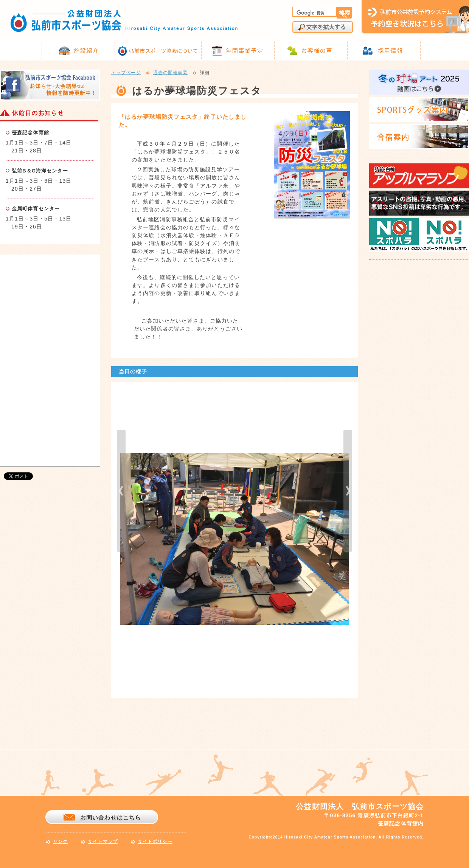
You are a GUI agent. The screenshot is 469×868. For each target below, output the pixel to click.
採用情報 (390, 50)
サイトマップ (103, 842)
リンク (60, 842)
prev (121, 491)
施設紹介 (86, 50)
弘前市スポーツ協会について (163, 51)
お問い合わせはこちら (111, 818)
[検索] (314, 13)
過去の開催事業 (171, 73)
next (348, 491)
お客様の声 (317, 50)
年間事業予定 (245, 50)
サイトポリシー (155, 842)
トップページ (126, 73)
